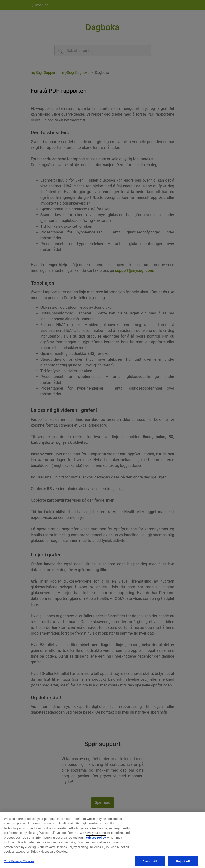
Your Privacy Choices (19, 863)
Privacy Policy (96, 840)
